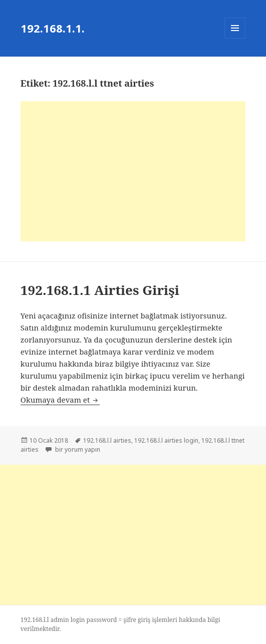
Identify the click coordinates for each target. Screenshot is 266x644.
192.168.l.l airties (107, 440)
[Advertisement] (133, 171)
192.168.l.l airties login (166, 440)
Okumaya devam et (60, 400)
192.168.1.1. (53, 28)
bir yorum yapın (77, 449)
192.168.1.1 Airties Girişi (100, 290)
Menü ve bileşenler (235, 38)
